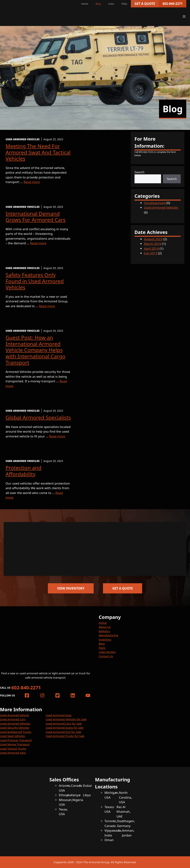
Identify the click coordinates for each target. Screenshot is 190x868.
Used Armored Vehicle (14, 715)
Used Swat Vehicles (13, 736)
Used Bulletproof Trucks (16, 732)
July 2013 (151, 253)
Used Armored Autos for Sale (65, 728)
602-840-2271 (173, 4)
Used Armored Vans (13, 753)
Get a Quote (145, 4)
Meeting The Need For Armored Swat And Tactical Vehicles (38, 152)
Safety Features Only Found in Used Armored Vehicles (35, 281)
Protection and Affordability (23, 471)
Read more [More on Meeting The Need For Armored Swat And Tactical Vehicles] (32, 182)
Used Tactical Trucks (13, 749)
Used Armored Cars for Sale (64, 723)
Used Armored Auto (59, 715)
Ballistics (104, 631)
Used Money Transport (15, 744)
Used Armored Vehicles (161, 207)
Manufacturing (108, 635)
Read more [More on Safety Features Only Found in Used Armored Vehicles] (47, 306)
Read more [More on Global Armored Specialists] (57, 436)
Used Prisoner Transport (16, 740)
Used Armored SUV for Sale (63, 732)
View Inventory (71, 588)
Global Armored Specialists (38, 417)
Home (85, 4)
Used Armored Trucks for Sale (65, 736)
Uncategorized (155, 203)
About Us (105, 627)
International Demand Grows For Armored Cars (36, 217)
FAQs (124, 4)
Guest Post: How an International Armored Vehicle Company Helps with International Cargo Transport (35, 350)
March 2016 (153, 244)
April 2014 (151, 248)
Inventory (105, 639)
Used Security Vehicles (15, 728)
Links (111, 4)
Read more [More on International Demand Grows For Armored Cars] (38, 243)
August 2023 (153, 239)
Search (140, 172)
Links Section (107, 652)
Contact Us (106, 656)
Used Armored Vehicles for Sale (66, 719)
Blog (98, 4)
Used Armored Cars (13, 719)
